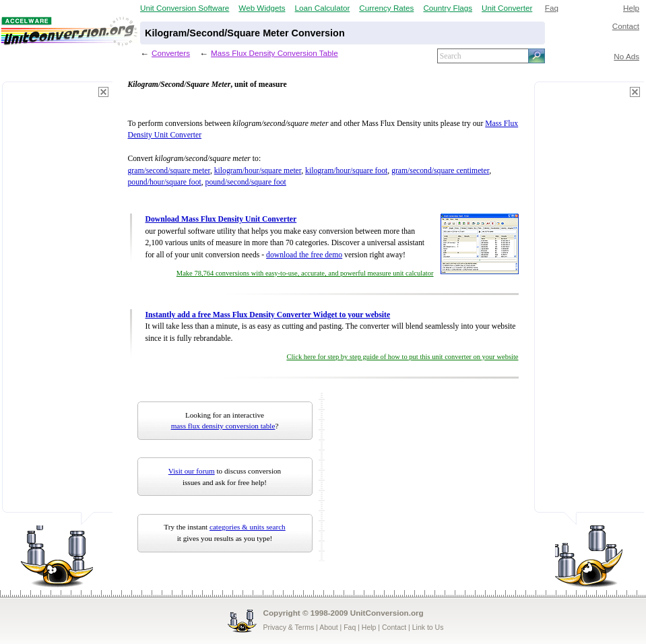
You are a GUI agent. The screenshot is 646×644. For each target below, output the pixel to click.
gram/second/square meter (169, 171)
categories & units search (248, 527)
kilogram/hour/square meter (258, 171)
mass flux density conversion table (223, 426)
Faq (552, 8)
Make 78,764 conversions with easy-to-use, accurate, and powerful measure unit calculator (305, 273)
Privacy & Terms (289, 627)
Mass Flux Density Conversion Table (274, 53)
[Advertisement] (57, 303)
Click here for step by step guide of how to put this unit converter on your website (402, 357)
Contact (626, 26)
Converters (171, 53)
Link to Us (428, 627)
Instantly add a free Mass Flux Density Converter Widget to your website (268, 315)
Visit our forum (192, 471)
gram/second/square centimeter (440, 171)
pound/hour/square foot (165, 182)
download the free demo (304, 255)
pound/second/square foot (246, 182)
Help (631, 8)
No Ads (626, 56)
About (328, 627)
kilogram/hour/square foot (346, 171)
